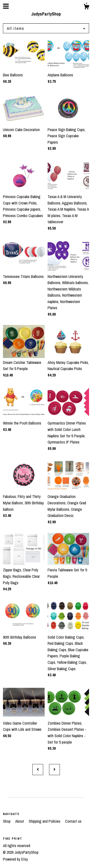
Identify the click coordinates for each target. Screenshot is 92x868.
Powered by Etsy (15, 859)
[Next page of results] (54, 770)
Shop (7, 821)
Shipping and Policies (45, 821)
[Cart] (86, 7)
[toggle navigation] (6, 6)
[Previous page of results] (38, 770)
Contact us (73, 821)
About (20, 821)
